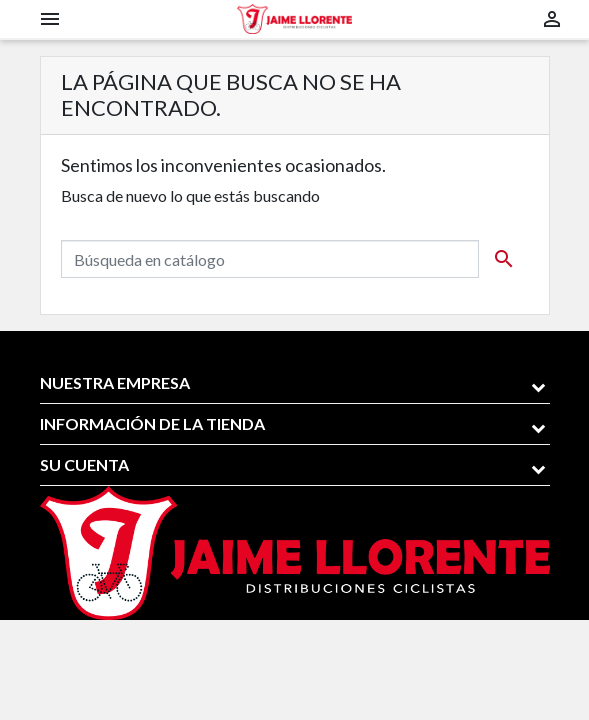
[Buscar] (270, 259)
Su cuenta (84, 464)
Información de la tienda (152, 423)
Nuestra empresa (115, 382)
